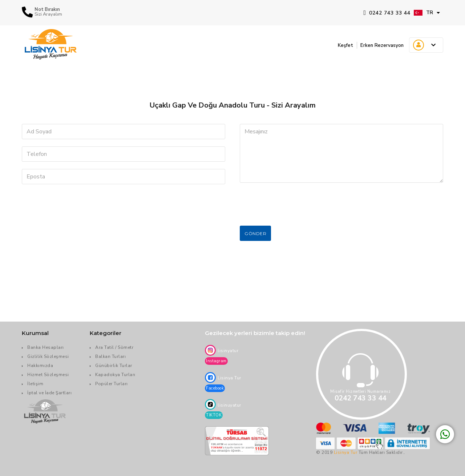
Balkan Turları (110, 356)
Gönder (255, 233)
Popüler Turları (112, 384)
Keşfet (337, 45)
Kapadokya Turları (115, 375)
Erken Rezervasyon (378, 45)
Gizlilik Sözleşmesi (48, 356)
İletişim (35, 384)
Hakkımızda (40, 366)
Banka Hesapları (46, 347)
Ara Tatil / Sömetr (114, 347)
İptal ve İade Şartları (49, 393)
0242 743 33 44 (387, 13)
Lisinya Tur (346, 452)
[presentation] (295, 204)
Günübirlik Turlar (114, 366)
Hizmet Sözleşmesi (48, 375)
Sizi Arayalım (48, 14)
